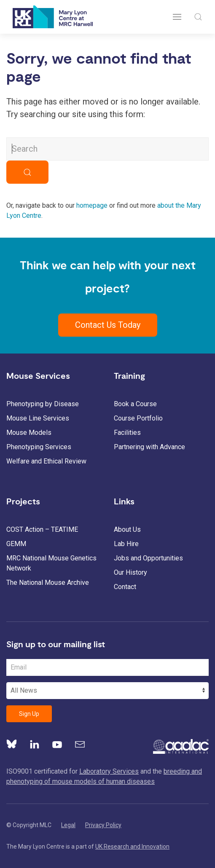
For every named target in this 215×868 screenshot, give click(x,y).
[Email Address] (107, 667)
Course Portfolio (138, 418)
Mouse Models (29, 433)
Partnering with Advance (149, 447)
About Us (127, 529)
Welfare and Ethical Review (46, 461)
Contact (125, 587)
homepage (92, 205)
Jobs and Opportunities (148, 558)
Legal (68, 825)
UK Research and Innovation (132, 847)
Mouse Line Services (38, 418)
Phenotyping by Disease (43, 404)
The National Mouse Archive (48, 583)
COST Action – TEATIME (42, 529)
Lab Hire (126, 544)
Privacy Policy (103, 825)
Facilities (127, 433)
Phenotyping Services (39, 447)
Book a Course (135, 404)
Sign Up (29, 714)
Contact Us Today (108, 325)
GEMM (16, 544)
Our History (130, 572)
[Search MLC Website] (107, 149)
